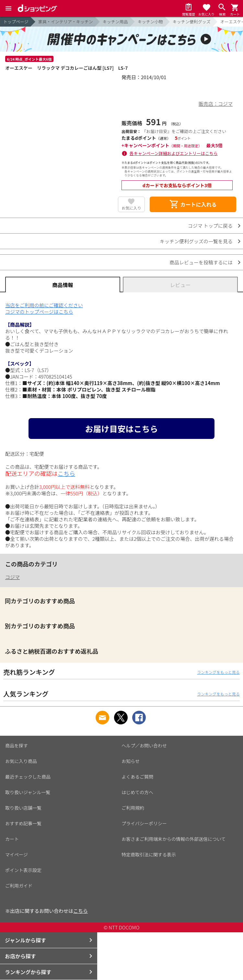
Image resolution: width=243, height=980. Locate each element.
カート (12, 839)
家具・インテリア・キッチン (66, 22)
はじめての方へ (137, 792)
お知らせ (131, 761)
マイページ (17, 854)
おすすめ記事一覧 (23, 823)
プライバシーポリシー (144, 823)
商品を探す (17, 745)
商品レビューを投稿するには (201, 262)
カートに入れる (193, 204)
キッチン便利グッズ (192, 22)
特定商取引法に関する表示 (149, 854)
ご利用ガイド (19, 886)
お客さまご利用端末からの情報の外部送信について (174, 839)
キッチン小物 (150, 22)
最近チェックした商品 (28, 777)
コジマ (12, 577)
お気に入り (131, 208)
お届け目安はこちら (121, 429)
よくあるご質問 (137, 777)
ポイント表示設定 (23, 870)
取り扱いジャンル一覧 (28, 792)
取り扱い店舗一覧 (23, 808)
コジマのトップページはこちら (39, 312)
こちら (66, 473)
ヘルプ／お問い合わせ (144, 745)
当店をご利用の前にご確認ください (44, 305)
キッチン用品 (115, 22)
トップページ (16, 22)
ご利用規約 (133, 808)
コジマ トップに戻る (210, 226)
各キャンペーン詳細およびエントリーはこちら (174, 153)
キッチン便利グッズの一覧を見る (196, 241)
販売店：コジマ (216, 104)
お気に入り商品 (21, 761)
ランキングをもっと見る (218, 672)
